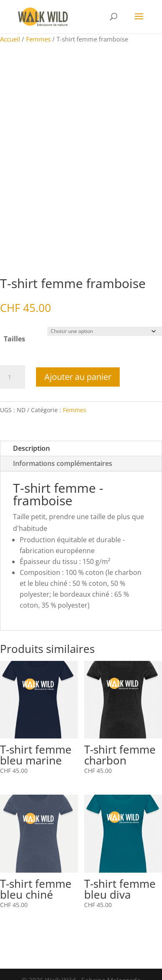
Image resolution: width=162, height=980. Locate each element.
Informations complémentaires (63, 463)
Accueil (10, 39)
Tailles (14, 339)
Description (31, 448)
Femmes (38, 39)
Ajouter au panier (78, 377)
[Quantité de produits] (13, 377)
